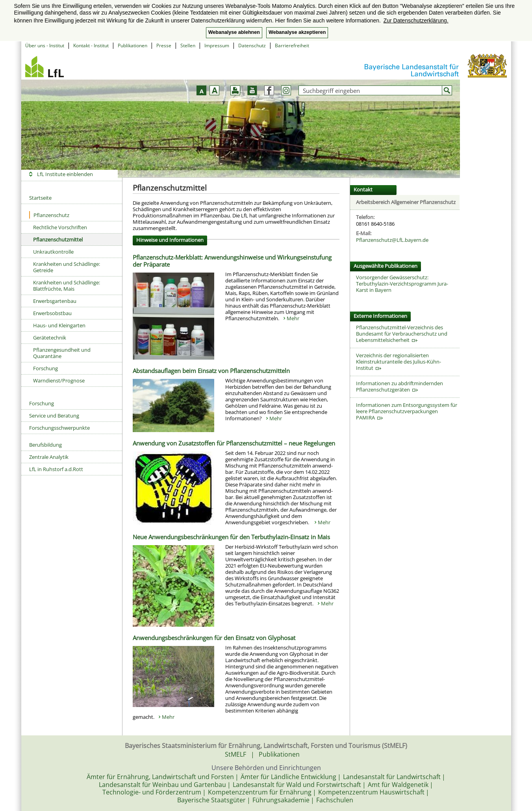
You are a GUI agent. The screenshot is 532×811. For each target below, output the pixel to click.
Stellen (188, 45)
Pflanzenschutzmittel (58, 239)
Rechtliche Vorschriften (60, 227)
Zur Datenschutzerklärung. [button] (416, 20)
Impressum (217, 45)
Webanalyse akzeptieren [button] (297, 32)
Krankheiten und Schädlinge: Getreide (67, 267)
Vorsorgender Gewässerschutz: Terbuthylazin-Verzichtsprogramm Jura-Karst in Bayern (402, 284)
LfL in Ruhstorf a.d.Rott (56, 469)
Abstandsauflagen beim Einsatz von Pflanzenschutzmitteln (211, 371)
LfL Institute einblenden (65, 174)
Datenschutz (252, 45)
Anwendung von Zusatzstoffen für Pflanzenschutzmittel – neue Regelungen (234, 443)
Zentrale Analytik (49, 457)
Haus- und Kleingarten (59, 325)
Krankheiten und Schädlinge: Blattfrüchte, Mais (67, 286)
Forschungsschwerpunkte (59, 428)
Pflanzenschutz (49, 215)
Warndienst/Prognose (59, 380)
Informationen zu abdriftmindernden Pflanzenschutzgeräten (399, 386)
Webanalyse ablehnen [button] (234, 32)
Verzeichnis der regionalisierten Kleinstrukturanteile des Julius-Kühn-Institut (399, 362)
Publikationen (133, 45)
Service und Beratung (54, 416)
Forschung (45, 368)
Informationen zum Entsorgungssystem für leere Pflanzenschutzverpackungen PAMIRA (407, 411)
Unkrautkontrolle (53, 252)
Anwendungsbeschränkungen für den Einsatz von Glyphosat (214, 638)
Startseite (40, 198)
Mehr (293, 318)
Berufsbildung (45, 445)
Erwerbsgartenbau (55, 301)
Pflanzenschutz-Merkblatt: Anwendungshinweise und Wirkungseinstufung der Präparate (232, 261)
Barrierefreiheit (292, 45)
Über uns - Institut (45, 45)
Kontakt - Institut (91, 45)
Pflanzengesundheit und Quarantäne (62, 353)
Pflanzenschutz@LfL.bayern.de (392, 240)
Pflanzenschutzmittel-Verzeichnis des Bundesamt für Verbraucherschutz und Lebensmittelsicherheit (402, 334)
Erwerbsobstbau (52, 313)
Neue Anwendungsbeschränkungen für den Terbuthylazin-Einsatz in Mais (231, 537)
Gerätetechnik (50, 338)
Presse (164, 45)
